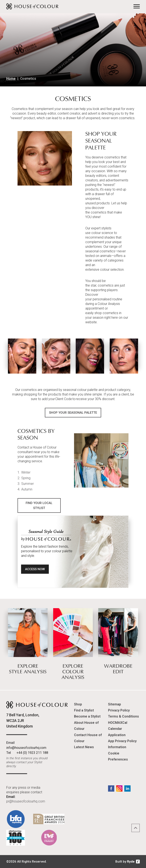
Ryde (131, 862)
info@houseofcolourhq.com (26, 748)
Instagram (119, 788)
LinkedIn (127, 788)
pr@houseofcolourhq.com (26, 801)
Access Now (35, 569)
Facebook (111, 788)
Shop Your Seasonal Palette (73, 413)
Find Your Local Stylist (39, 505)
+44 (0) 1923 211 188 (32, 753)
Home (11, 79)
